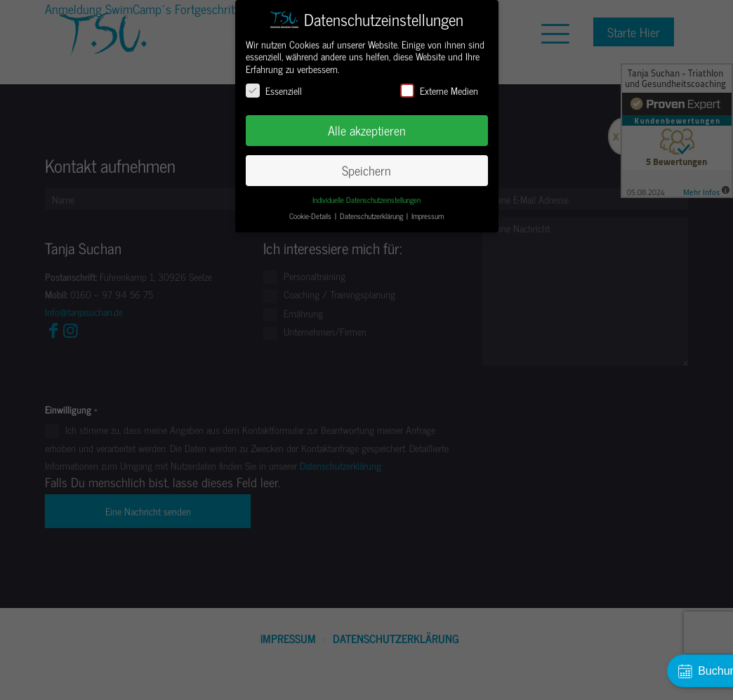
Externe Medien (439, 90)
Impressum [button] (428, 216)
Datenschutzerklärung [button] (372, 216)
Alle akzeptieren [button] (367, 130)
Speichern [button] (366, 170)
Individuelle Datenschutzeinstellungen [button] (366, 200)
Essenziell (274, 90)
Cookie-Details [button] (311, 216)
